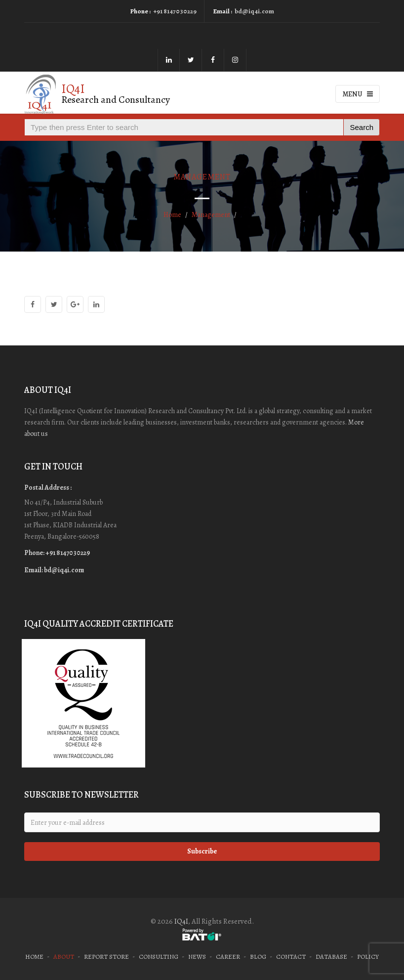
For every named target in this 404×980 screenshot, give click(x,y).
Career (228, 957)
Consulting (159, 957)
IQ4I (181, 921)
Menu (358, 94)
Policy (368, 957)
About (64, 957)
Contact (291, 957)
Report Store (106, 957)
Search (362, 127)
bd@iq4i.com (254, 11)
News (197, 957)
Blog (258, 957)
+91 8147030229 (175, 11)
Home (172, 215)
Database (331, 957)
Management (211, 215)
